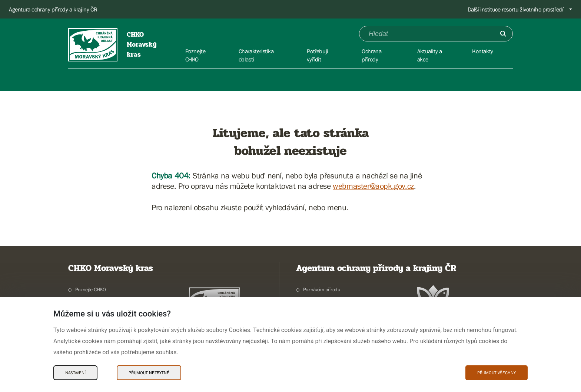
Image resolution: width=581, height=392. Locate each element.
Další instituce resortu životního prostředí (516, 9)
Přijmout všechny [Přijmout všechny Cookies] (497, 373)
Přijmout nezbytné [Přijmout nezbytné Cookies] (149, 373)
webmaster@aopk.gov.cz (373, 186)
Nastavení (75, 373)
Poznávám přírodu (322, 289)
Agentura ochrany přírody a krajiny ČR (53, 9)
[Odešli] (503, 34)
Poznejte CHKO (91, 289)
